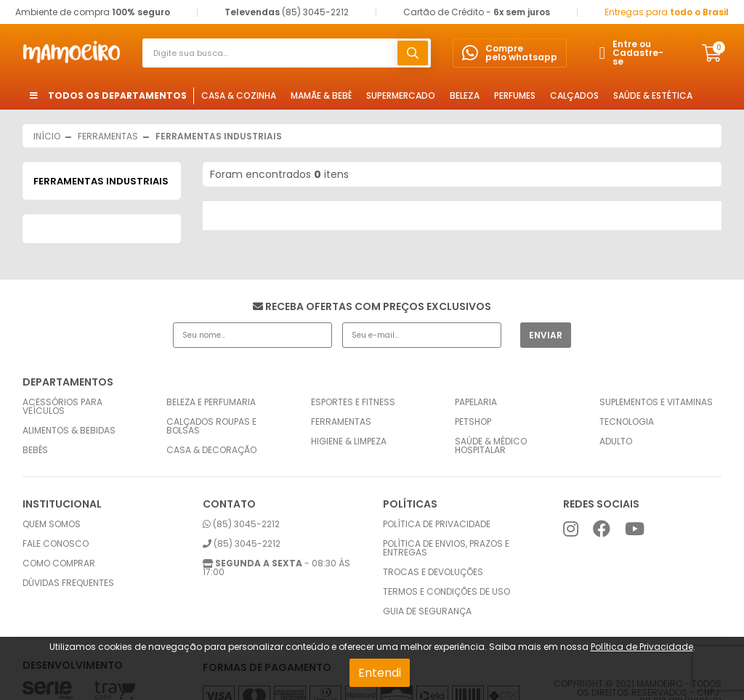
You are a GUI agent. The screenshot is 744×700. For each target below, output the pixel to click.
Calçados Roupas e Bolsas (211, 426)
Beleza (465, 95)
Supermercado (401, 95)
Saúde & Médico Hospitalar (491, 446)
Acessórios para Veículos (62, 407)
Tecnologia (627, 422)
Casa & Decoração (211, 450)
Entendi (380, 673)
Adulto (616, 441)
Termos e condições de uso (446, 592)
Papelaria (476, 402)
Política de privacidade (437, 524)
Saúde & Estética (653, 95)
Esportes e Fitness (353, 402)
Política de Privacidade (642, 647)
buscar (413, 53)
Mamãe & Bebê (321, 95)
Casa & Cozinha (239, 95)
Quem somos (52, 524)
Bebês (35, 450)
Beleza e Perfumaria (211, 402)
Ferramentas (341, 422)
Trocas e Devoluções (433, 572)
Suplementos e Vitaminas (656, 402)
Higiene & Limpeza (349, 441)
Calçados (574, 95)
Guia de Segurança (427, 611)
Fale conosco (56, 544)
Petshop (473, 422)
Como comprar (59, 563)
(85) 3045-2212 (241, 524)
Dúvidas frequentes (68, 583)
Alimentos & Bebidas (69, 431)
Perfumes (515, 95)
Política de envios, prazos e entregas (446, 548)
